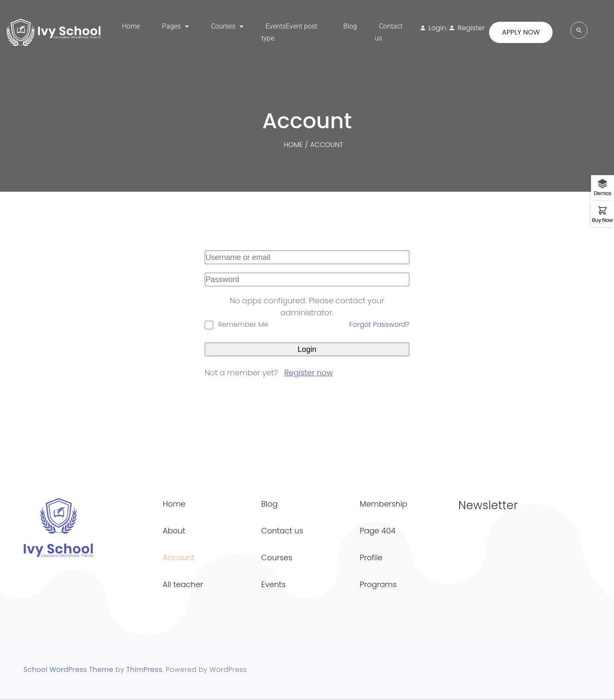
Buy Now (603, 220)
